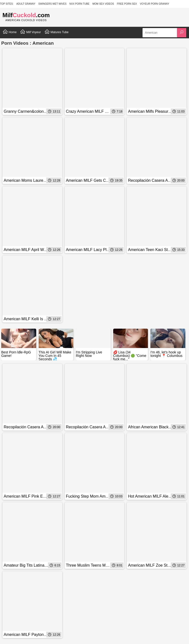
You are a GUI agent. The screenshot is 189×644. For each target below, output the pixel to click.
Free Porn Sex (127, 4)
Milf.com (26, 15)
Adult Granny (26, 4)
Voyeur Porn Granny (154, 4)
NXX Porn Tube (79, 4)
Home (9, 32)
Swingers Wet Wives (52, 4)
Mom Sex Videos (103, 4)
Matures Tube (56, 32)
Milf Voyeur (30, 32)
